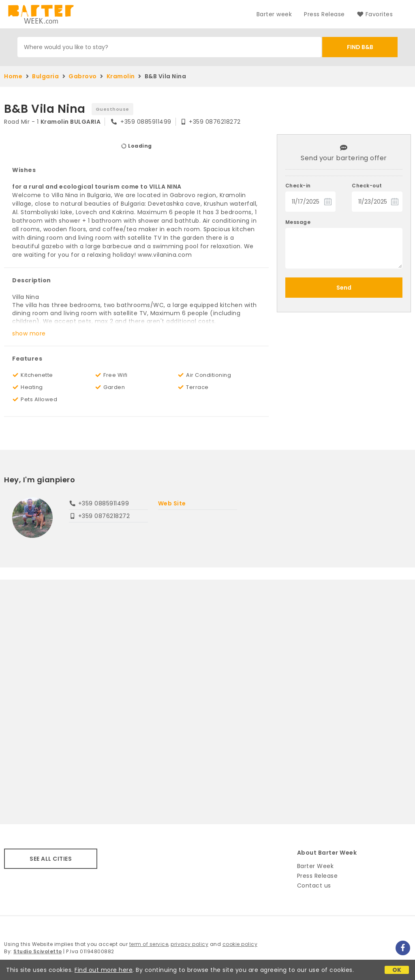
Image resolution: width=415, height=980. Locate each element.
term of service (149, 944)
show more (29, 333)
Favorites (375, 14)
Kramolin (121, 76)
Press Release (324, 14)
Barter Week (316, 866)
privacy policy (189, 944)
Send (344, 288)
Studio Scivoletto (38, 951)
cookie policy (240, 944)
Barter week (274, 14)
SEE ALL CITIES (51, 859)
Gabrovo (83, 76)
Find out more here (104, 970)
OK (397, 970)
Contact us (314, 885)
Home (13, 76)
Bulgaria (45, 76)
